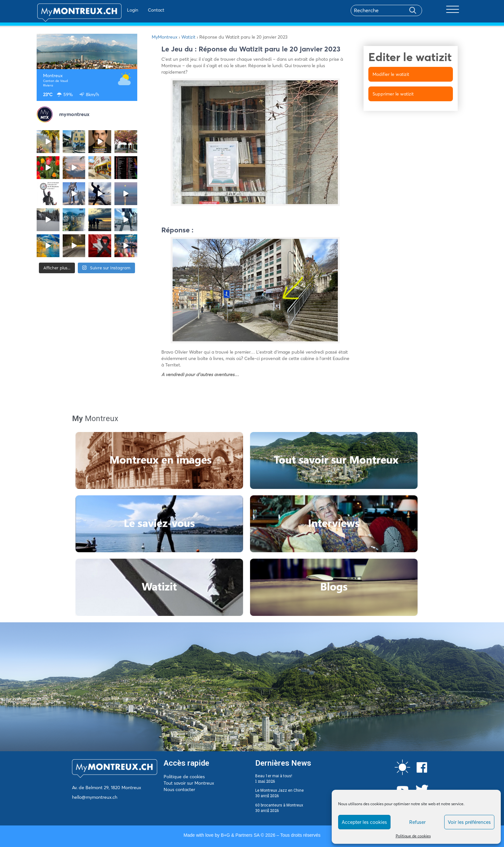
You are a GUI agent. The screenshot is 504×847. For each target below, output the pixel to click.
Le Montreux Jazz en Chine (279, 790)
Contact (139, 10)
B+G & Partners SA (240, 835)
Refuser (417, 822)
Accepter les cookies (364, 822)
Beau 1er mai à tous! (274, 776)
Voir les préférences (469, 822)
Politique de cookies (413, 836)
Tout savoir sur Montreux (189, 783)
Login (116, 10)
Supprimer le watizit (393, 94)
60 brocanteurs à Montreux (279, 805)
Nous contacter (179, 789)
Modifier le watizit (391, 74)
